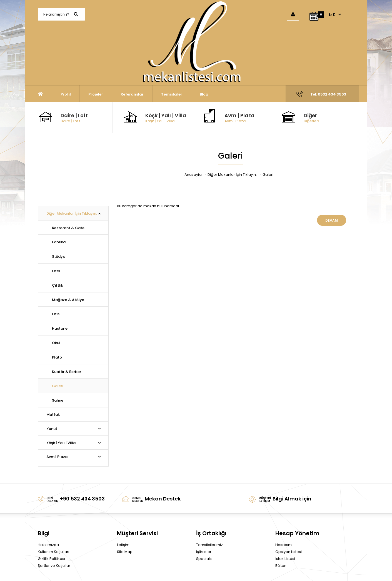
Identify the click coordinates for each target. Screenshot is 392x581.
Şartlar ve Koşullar (54, 566)
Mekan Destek (163, 499)
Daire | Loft (74, 115)
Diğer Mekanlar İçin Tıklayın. (232, 175)
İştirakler (204, 552)
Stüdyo (59, 256)
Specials (204, 559)
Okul (56, 343)
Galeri (268, 175)
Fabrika (59, 242)
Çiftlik (58, 285)
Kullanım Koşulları (53, 552)
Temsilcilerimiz (209, 545)
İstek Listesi (285, 559)
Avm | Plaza (239, 115)
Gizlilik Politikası (51, 559)
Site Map (125, 552)
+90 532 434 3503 (82, 499)
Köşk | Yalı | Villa (166, 115)
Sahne (58, 400)
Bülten (281, 566)
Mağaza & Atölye (68, 300)
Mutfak (53, 415)
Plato (57, 357)
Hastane (60, 328)
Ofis (56, 314)
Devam (332, 220)
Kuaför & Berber (67, 372)
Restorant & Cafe (68, 228)
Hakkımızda (48, 545)
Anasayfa (193, 175)
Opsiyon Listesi (289, 552)
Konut (52, 429)
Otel (56, 271)
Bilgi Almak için (292, 499)
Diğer (310, 115)
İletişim (123, 545)
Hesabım (284, 545)
